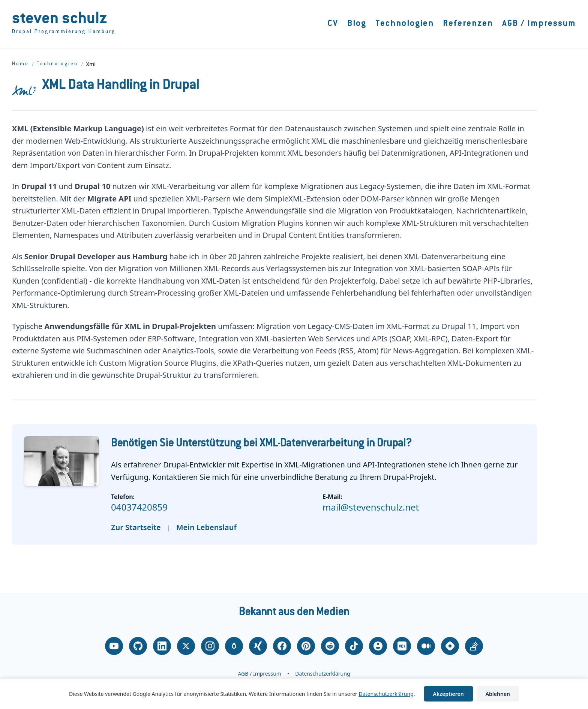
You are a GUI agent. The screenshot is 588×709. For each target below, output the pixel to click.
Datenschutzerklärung (322, 674)
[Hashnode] (450, 646)
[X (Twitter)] (186, 646)
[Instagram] (210, 646)
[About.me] (378, 646)
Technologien (405, 24)
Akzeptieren (448, 694)
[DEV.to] (402, 646)
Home (20, 64)
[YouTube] (114, 646)
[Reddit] (330, 646)
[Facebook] (282, 646)
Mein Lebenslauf (206, 527)
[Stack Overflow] (474, 646)
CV (333, 24)
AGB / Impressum (539, 24)
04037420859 (139, 507)
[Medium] (426, 646)
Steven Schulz (60, 20)
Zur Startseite (136, 527)
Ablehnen (498, 694)
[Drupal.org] (234, 646)
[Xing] (258, 646)
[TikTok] (354, 646)
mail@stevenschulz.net (371, 507)
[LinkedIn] (162, 646)
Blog (357, 24)
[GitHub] (138, 646)
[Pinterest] (306, 646)
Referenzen (468, 24)
